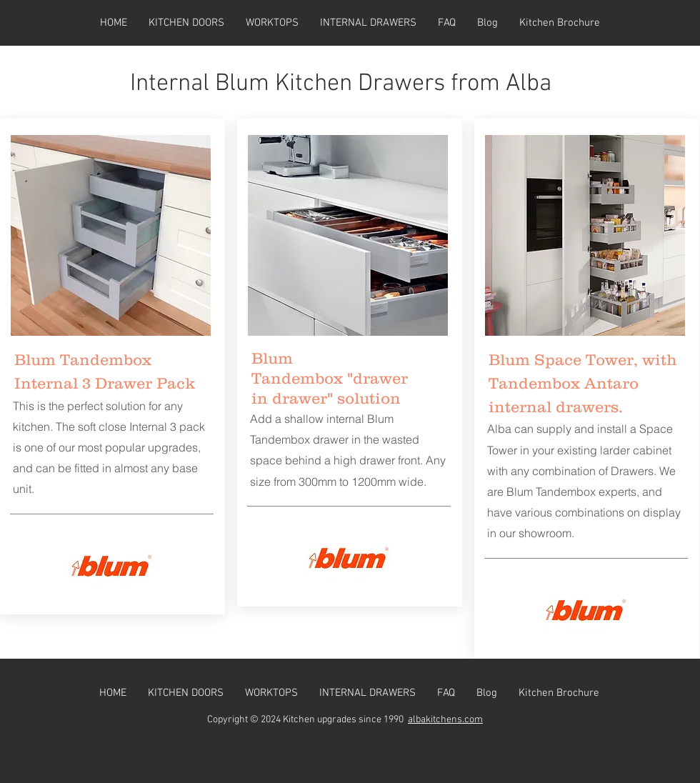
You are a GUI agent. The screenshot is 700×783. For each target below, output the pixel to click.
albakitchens (435, 720)
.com (472, 720)
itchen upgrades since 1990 (348, 720)
